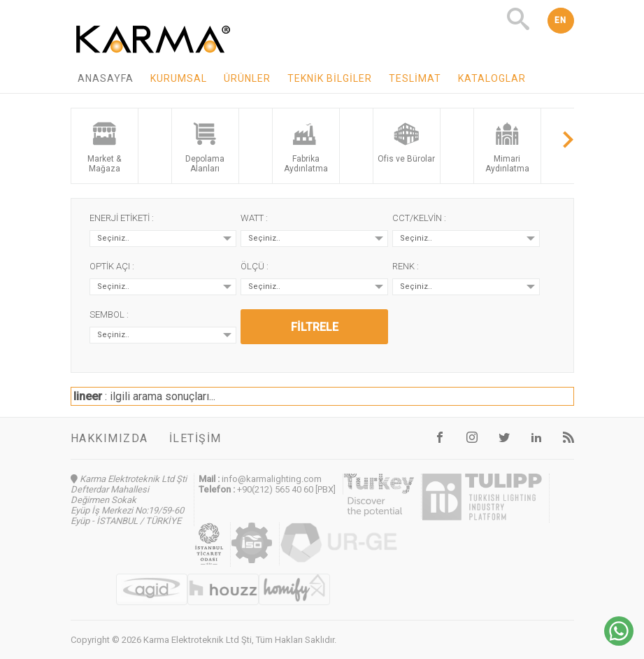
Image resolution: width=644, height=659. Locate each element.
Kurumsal (179, 78)
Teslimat (415, 78)
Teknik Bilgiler (330, 78)
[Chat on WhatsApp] (619, 642)
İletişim (195, 438)
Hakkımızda (109, 438)
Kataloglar (492, 78)
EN (561, 20)
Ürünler (247, 78)
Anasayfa (106, 78)
